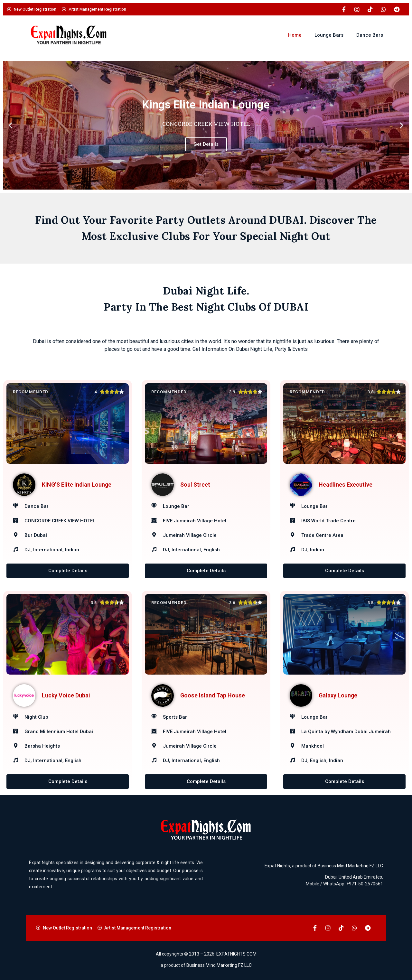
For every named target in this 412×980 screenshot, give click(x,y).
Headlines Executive (346, 485)
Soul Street (195, 485)
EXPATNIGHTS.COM (236, 954)
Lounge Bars (329, 35)
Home (295, 35)
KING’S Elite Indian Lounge (77, 485)
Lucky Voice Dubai (66, 695)
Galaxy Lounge (338, 695)
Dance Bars (370, 35)
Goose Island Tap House (213, 695)
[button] (10, 125)
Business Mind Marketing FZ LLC (350, 866)
